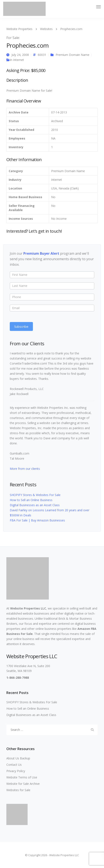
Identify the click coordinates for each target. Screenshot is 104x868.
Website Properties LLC (28, 608)
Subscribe (21, 326)
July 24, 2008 (20, 55)
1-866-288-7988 (18, 678)
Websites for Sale (18, 790)
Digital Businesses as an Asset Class (35, 505)
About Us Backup (18, 758)
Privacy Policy (16, 771)
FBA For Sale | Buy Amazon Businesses (37, 520)
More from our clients (25, 469)
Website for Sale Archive (23, 784)
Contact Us (14, 765)
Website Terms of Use (22, 777)
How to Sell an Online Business (31, 500)
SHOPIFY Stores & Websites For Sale (35, 495)
